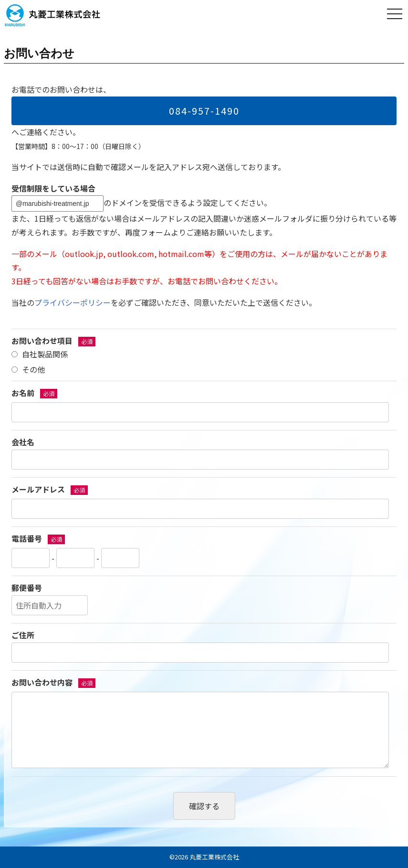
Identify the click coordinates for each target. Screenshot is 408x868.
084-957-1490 (204, 111)
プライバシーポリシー (73, 302)
